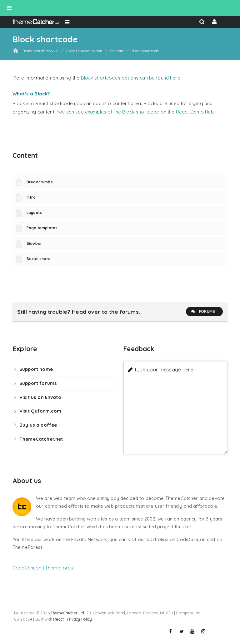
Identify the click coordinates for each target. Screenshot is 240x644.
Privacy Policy (80, 619)
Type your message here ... (166, 369)
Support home (36, 369)
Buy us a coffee (38, 425)
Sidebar (34, 243)
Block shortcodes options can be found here (131, 78)
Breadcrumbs (40, 182)
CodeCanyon (27, 568)
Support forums (38, 383)
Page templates (42, 228)
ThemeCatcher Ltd (67, 613)
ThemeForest (60, 568)
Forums (203, 312)
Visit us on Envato (40, 397)
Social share (39, 259)
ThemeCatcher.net (41, 439)
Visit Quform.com (40, 411)
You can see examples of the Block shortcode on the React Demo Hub (135, 112)
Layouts (34, 213)
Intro (31, 197)
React (58, 619)
